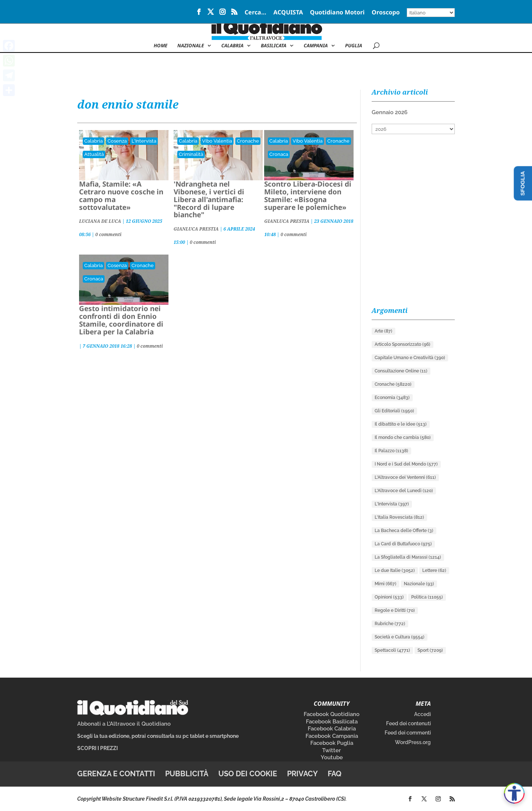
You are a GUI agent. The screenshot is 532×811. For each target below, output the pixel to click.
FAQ (335, 774)
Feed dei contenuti (408, 723)
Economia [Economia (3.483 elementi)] (392, 398)
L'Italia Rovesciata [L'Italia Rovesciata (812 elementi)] (399, 517)
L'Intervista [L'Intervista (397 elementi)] (392, 504)
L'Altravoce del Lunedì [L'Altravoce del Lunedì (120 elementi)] (404, 491)
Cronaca (279, 154)
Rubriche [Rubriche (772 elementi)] (390, 624)
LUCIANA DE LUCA (100, 221)
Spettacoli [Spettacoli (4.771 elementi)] (392, 650)
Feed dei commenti (408, 733)
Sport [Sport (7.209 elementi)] (430, 650)
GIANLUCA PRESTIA (196, 229)
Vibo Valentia (217, 141)
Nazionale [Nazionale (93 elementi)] (419, 584)
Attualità (94, 154)
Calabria (232, 46)
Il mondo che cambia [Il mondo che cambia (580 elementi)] (403, 437)
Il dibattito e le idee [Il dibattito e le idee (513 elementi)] (401, 424)
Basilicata (274, 46)
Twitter (332, 750)
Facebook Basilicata (332, 722)
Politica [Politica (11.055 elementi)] (427, 597)
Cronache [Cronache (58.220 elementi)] (393, 384)
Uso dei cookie (248, 774)
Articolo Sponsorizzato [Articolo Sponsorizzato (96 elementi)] (403, 344)
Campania (316, 46)
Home (161, 46)
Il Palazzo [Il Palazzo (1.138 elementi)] (391, 451)
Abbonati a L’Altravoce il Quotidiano (124, 724)
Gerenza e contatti (116, 774)
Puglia (354, 46)
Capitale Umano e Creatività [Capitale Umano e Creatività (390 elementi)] (410, 358)
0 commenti (108, 234)
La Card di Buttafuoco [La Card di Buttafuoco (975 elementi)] (403, 544)
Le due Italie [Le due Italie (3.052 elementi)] (395, 570)
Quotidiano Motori (337, 13)
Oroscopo (386, 13)
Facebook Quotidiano (332, 714)
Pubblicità (187, 774)
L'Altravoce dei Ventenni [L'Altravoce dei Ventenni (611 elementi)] (405, 477)
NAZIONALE (191, 46)
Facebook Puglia (332, 743)
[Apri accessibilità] (514, 793)
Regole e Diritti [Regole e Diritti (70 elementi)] (395, 610)
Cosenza (117, 141)
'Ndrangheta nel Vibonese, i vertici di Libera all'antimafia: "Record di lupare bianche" (209, 200)
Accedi (422, 714)
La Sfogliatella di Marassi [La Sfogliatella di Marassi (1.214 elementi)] (408, 557)
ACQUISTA (288, 13)
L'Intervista (144, 141)
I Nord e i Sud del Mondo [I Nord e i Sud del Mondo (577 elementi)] (406, 464)
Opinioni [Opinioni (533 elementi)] (389, 597)
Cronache (248, 141)
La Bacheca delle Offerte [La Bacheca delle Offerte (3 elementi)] (404, 531)
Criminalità (191, 154)
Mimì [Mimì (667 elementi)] (386, 584)
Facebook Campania (332, 736)
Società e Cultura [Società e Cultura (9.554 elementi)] (400, 637)
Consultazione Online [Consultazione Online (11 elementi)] (401, 371)
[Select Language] (431, 13)
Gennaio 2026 (390, 112)
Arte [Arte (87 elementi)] (383, 331)
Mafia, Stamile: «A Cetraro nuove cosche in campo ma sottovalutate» (121, 196)
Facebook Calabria (332, 729)
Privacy (302, 774)
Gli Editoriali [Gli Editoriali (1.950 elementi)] (394, 411)
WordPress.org (413, 742)
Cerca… (255, 13)
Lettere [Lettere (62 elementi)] (434, 570)
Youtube (332, 757)
